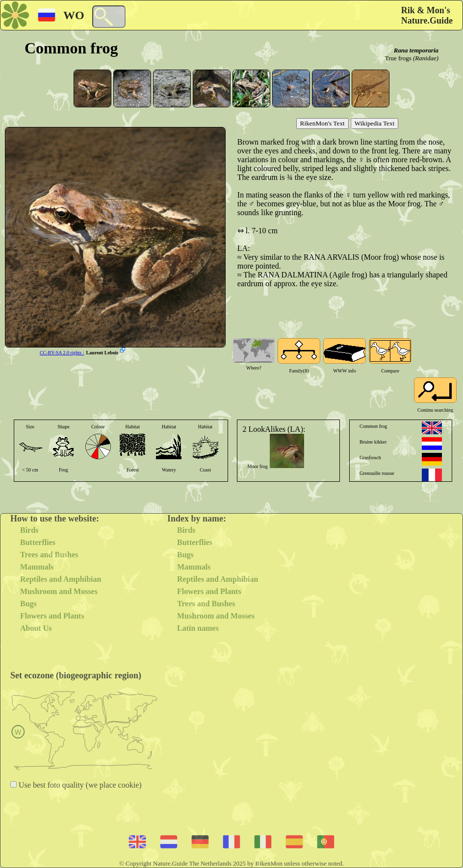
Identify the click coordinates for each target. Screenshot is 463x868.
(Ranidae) (426, 58)
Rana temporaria (416, 50)
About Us (36, 628)
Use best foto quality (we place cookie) (79, 785)
